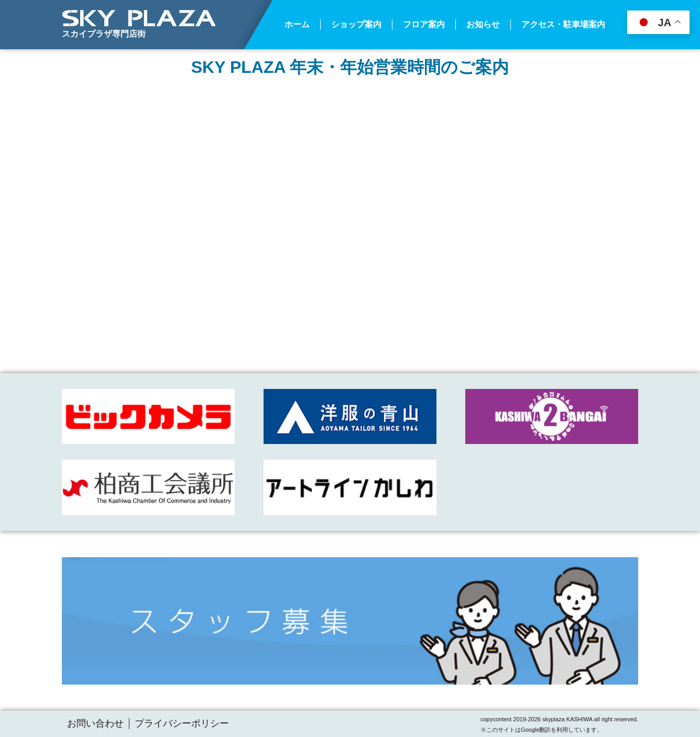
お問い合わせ (95, 723)
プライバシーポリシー (182, 723)
